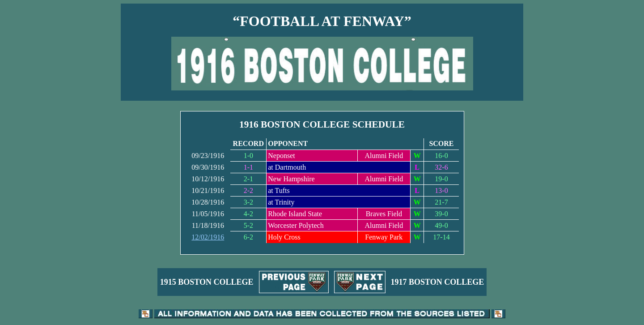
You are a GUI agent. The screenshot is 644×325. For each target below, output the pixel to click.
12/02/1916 (208, 237)
